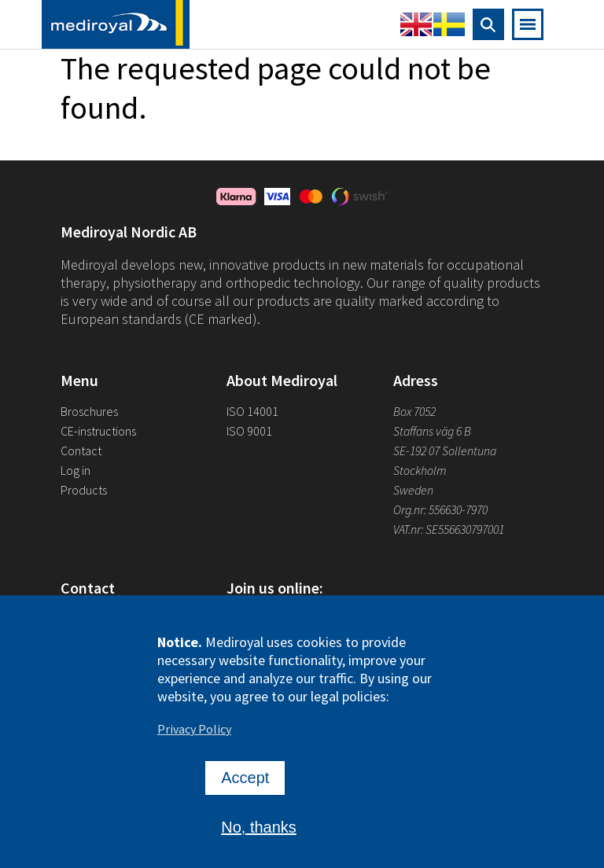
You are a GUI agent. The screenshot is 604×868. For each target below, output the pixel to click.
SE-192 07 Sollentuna (445, 451)
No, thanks (259, 835)
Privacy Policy (194, 737)
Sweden (413, 490)
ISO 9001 (249, 431)
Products (84, 490)
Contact (81, 451)
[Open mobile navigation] (528, 24)
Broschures (89, 411)
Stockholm (420, 470)
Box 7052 (414, 411)
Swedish (449, 24)
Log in (75, 470)
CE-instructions (98, 431)
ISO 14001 (252, 411)
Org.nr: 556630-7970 (440, 509)
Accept (245, 785)
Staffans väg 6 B (432, 431)
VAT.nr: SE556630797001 (450, 529)
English (416, 24)
